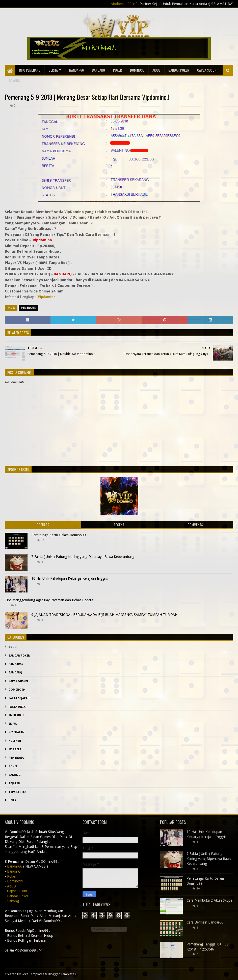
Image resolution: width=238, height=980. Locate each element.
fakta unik (17, 707)
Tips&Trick (18, 792)
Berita (53, 70)
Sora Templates (33, 974)
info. (13, 724)
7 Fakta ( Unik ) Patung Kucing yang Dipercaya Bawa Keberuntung (83, 557)
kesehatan (17, 732)
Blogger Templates (62, 974)
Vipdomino (46, 297)
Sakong (15, 775)
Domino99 (137, 70)
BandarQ (98, 70)
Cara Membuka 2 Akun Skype (209, 900)
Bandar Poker (179, 70)
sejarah (14, 783)
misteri (15, 749)
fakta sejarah (19, 698)
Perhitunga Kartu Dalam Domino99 (59, 535)
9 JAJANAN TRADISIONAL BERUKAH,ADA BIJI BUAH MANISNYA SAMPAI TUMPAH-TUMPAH (104, 615)
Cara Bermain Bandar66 (205, 922)
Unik (12, 800)
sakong (14, 81)
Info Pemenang (30, 70)
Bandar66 (76, 70)
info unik (17, 715)
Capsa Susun (207, 70)
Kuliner (15, 741)
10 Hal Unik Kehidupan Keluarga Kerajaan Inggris (70, 578)
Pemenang (29, 308)
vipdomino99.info (135, 4)
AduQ (156, 70)
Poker (117, 70)
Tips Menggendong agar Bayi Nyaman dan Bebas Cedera (49, 600)
